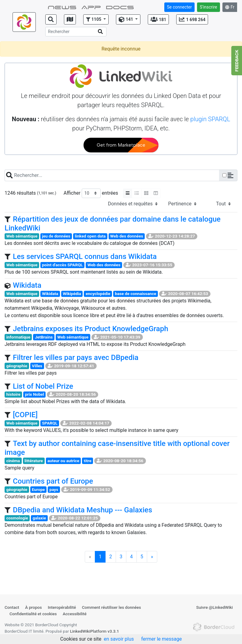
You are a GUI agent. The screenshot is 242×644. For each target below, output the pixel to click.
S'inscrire (208, 7)
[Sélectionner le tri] (182, 204)
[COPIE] (25, 415)
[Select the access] (219, 204)
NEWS (62, 7)
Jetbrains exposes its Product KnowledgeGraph (91, 329)
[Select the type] (133, 204)
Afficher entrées (91, 193)
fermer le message (161, 639)
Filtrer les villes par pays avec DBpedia (76, 358)
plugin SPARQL (210, 119)
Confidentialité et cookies (33, 614)
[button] (96, 19)
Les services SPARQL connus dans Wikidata (85, 256)
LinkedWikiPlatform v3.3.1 (95, 631)
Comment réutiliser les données (112, 607)
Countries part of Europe (53, 481)
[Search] (76, 32)
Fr (230, 7)
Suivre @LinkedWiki (214, 607)
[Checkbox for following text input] (224, 175)
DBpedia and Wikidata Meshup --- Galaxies (82, 510)
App (91, 7)
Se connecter (179, 7)
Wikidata (27, 285)
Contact (12, 607)
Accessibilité (75, 614)
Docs (120, 7)
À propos (34, 607)
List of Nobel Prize (43, 386)
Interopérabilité (62, 607)
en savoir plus (119, 639)
